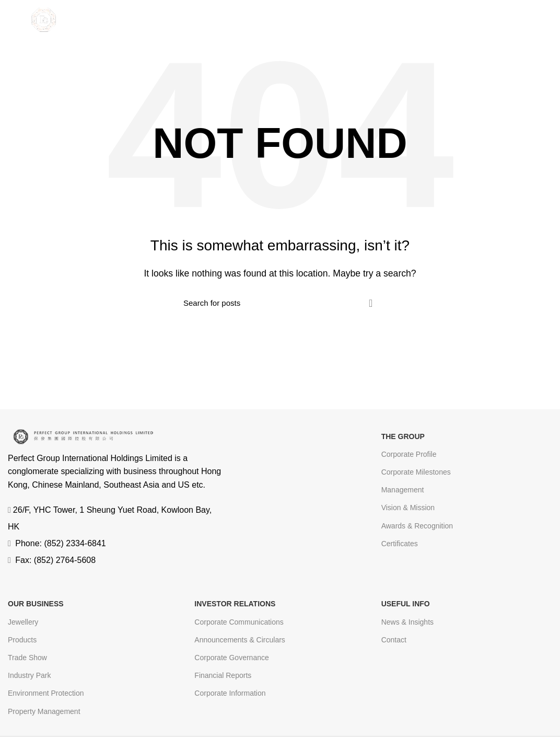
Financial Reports (223, 675)
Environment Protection (46, 693)
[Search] (280, 303)
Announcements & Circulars (240, 640)
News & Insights (407, 622)
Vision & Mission (408, 508)
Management (403, 490)
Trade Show (27, 658)
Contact (394, 640)
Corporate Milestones (416, 472)
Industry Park (29, 675)
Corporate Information (230, 693)
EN (503, 20)
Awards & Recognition (417, 526)
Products (22, 640)
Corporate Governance (231, 658)
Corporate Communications (239, 622)
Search (370, 303)
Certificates (400, 544)
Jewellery (23, 622)
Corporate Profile (409, 454)
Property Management (44, 711)
